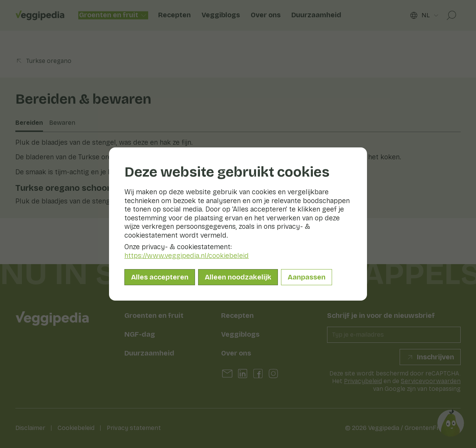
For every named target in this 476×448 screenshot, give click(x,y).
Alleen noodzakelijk (238, 277)
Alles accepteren (160, 277)
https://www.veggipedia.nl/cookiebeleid (187, 256)
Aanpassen (307, 277)
